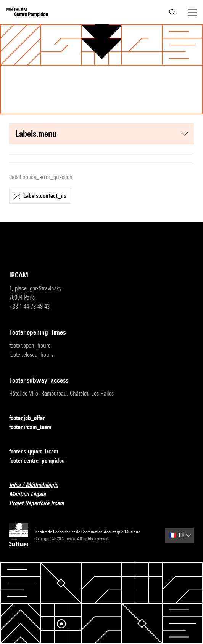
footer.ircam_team (35, 427)
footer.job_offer (31, 418)
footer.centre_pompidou (42, 461)
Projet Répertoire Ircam (41, 504)
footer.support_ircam (38, 452)
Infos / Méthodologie (38, 485)
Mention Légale (32, 494)
